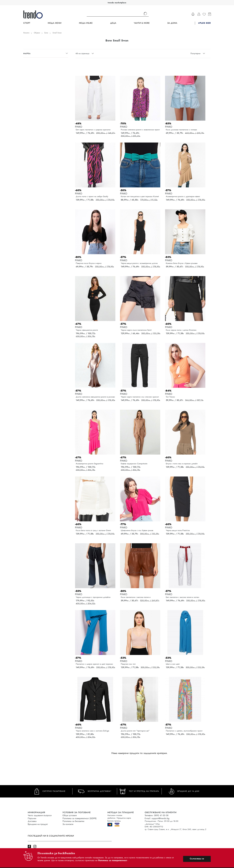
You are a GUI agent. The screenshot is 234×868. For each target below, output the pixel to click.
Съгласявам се (197, 859)
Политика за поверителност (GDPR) (80, 818)
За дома (172, 23)
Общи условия (70, 815)
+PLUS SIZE (204, 23)
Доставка (32, 821)
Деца (113, 23)
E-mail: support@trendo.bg (157, 818)
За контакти (68, 824)
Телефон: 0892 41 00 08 (157, 815)
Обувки (37, 33)
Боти (46, 33)
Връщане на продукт (38, 824)
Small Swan (57, 33)
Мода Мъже (86, 23)
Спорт (27, 23)
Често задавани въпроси (40, 815)
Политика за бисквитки (73, 821)
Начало (26, 33)
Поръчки (32, 818)
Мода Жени (55, 23)
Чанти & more (142, 23)
